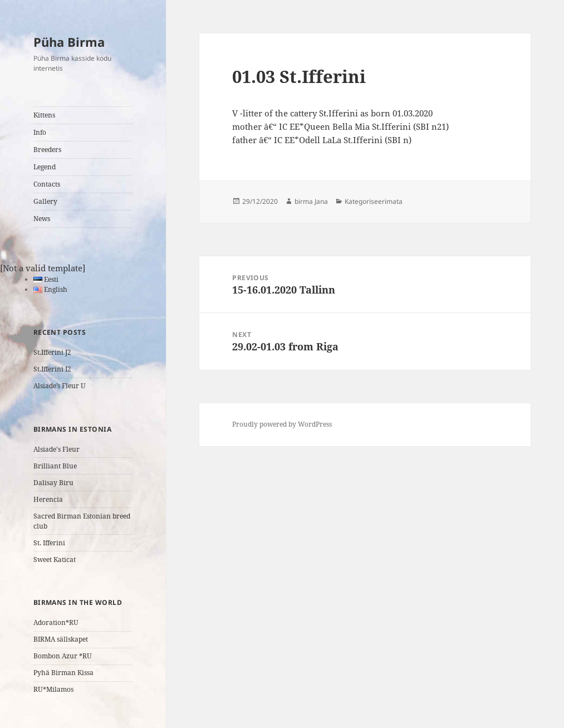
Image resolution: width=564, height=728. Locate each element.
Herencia (48, 499)
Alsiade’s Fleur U (60, 386)
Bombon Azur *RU (63, 656)
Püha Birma (69, 42)
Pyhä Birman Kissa (63, 673)
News (42, 219)
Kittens (44, 115)
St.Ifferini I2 (52, 369)
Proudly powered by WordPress (282, 424)
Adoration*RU (56, 622)
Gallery (45, 201)
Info (40, 132)
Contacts (47, 184)
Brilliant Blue (55, 466)
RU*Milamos (53, 689)
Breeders (47, 150)
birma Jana (311, 201)
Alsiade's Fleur (57, 449)
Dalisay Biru (53, 483)
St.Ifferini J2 (52, 352)
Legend (45, 167)
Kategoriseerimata (374, 201)
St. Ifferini (49, 543)
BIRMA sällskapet (61, 639)
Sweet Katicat (55, 560)
